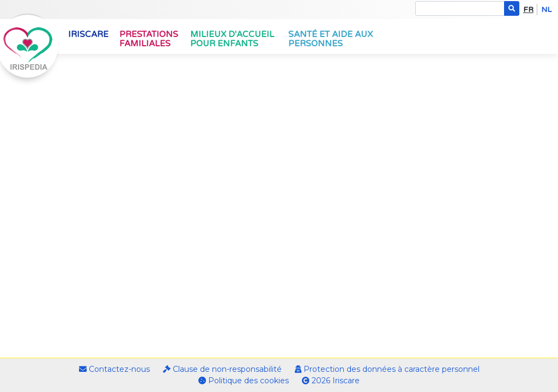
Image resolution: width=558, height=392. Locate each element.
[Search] (460, 8)
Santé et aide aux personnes (330, 39)
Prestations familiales (149, 39)
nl (546, 10)
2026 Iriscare (331, 381)
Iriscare (88, 34)
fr (528, 10)
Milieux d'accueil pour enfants (232, 39)
